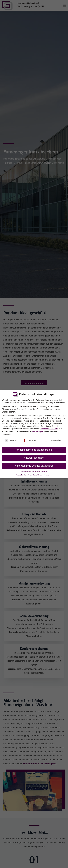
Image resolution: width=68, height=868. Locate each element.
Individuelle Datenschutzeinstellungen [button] (34, 472)
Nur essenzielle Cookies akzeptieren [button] (34, 466)
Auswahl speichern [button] (34, 458)
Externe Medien (53, 440)
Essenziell (11, 440)
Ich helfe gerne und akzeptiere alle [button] (34, 450)
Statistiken (31, 440)
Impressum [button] (48, 475)
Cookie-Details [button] (21, 475)
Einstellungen (38, 431)
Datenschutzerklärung (49, 429)
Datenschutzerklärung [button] (35, 475)
